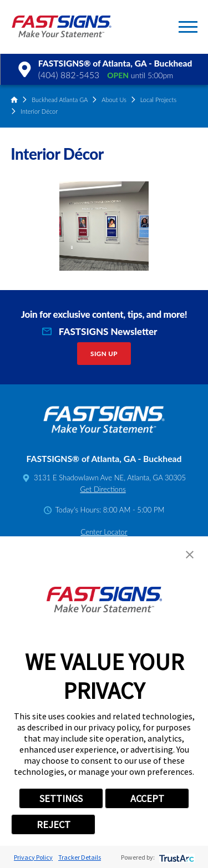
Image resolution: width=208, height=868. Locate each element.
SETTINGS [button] (61, 798)
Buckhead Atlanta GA (60, 100)
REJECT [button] (54, 824)
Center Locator (104, 532)
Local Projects (158, 100)
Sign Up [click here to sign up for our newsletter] (104, 354)
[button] (188, 27)
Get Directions (103, 489)
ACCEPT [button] (147, 798)
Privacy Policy (33, 857)
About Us (114, 100)
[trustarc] (176, 857)
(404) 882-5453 (69, 75)
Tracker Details (80, 857)
